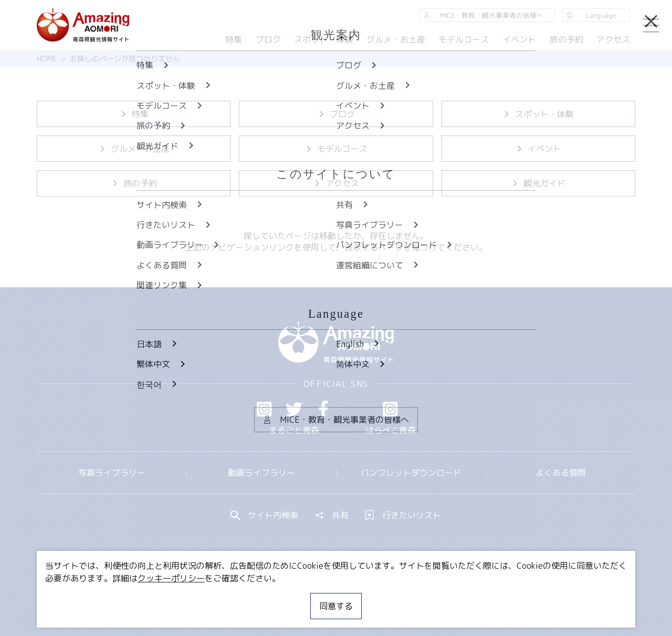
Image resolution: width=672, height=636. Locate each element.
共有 (332, 515)
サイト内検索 (265, 515)
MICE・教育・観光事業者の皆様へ (265, 597)
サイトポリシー (375, 597)
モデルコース (336, 149)
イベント (538, 149)
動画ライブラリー (261, 473)
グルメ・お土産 (134, 149)
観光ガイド (538, 183)
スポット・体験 (538, 114)
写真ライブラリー (112, 473)
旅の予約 (134, 183)
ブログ (336, 114)
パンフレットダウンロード (411, 473)
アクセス (336, 183)
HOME (47, 59)
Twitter (294, 409)
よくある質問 (561, 473)
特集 (134, 114)
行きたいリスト (403, 515)
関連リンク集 (447, 597)
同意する (336, 606)
